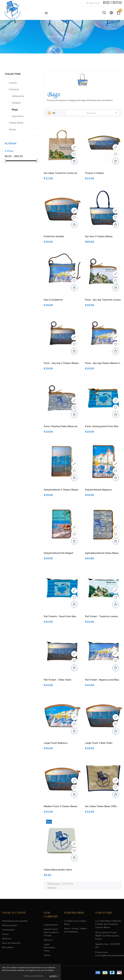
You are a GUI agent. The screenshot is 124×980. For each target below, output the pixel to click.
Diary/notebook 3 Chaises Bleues (61, 490)
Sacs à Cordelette (53, 300)
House (12, 129)
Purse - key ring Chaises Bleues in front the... (102, 363)
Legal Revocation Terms (49, 947)
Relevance (102, 113)
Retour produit (10, 925)
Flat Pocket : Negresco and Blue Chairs (102, 680)
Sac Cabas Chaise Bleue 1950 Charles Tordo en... (101, 806)
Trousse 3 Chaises (94, 173)
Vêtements (18, 96)
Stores (47, 955)
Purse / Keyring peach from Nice (102, 426)
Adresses (7, 939)
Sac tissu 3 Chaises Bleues (99, 236)
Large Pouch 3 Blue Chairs (99, 743)
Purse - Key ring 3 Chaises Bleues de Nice (61, 363)
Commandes (8, 930)
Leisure (13, 83)
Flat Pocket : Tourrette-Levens (101, 616)
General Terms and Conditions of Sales (51, 932)
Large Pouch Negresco (56, 743)
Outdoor (16, 103)
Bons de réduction (11, 943)
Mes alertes (8, 947)
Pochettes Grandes (54, 236)
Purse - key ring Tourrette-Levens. (103, 300)
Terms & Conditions (33, 976)
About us (48, 940)
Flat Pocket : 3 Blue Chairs (58, 680)
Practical (14, 89)
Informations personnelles (15, 921)
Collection (13, 74)
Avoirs (5, 934)
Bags (15, 109)
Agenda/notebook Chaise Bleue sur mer (102, 553)
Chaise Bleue (16, 123)
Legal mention (51, 925)
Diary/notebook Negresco (98, 490)
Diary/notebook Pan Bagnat (59, 553)
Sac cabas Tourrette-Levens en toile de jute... (60, 173)
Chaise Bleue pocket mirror (58, 870)
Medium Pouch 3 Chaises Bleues (61, 806)
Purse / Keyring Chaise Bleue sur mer (60, 426)
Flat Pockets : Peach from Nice (60, 616)
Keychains (18, 116)
